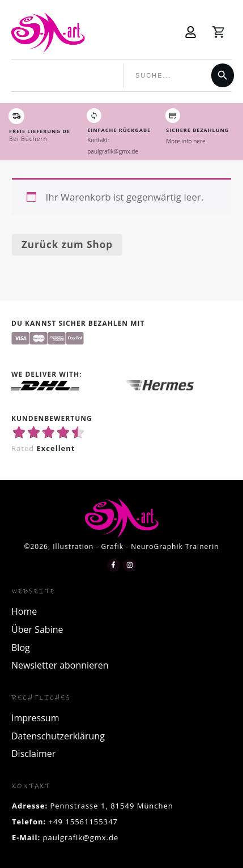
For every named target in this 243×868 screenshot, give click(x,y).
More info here (186, 141)
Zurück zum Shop (67, 244)
